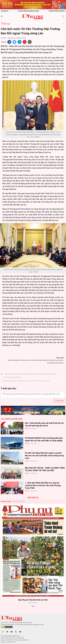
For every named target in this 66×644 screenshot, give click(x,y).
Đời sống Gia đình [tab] (19, 501)
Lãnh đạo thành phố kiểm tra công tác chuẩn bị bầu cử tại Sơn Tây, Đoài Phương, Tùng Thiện (43, 485)
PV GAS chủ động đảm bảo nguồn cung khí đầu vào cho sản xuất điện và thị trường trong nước (44, 455)
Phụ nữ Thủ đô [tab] (6, 501)
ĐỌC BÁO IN (33, 498)
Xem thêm (33, 610)
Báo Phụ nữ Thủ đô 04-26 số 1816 (33, 600)
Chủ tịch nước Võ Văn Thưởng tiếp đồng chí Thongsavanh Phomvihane (30, 374)
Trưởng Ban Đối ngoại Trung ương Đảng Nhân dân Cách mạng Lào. (26, 381)
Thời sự (5, 23)
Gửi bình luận (59, 401)
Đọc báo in (5, 11)
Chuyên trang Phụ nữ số (57, 11)
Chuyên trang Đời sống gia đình (28, 11)
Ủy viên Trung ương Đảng (12, 377)
